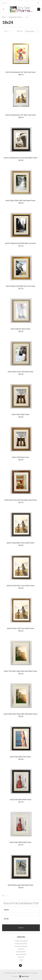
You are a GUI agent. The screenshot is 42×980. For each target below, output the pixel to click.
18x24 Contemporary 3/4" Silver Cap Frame (20, 115)
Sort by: (20, 31)
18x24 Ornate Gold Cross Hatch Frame (20, 628)
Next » (10, 32)
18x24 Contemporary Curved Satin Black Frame (20, 158)
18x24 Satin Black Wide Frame (20, 800)
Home (4, 17)
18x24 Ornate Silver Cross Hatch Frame (20, 586)
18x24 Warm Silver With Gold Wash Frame (20, 201)
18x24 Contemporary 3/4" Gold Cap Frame (20, 72)
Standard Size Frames (15, 17)
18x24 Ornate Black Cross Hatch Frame (20, 543)
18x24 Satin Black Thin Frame (20, 757)
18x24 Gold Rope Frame (20, 457)
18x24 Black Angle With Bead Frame (20, 885)
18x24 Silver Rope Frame (20, 414)
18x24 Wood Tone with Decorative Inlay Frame (20, 500)
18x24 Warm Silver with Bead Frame (20, 372)
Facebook (20, 965)
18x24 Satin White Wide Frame (20, 842)
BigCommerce (25, 977)
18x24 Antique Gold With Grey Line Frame (20, 286)
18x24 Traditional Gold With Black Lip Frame (20, 243)
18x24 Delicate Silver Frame (20, 329)
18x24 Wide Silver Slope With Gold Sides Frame (20, 714)
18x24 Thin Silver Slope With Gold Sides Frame (20, 671)
